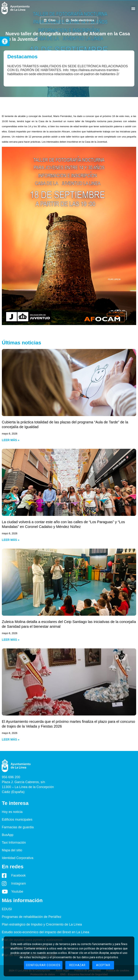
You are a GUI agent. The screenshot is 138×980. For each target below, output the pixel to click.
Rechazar (77, 965)
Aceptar (103, 965)
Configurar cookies (43, 965)
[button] (5, 41)
